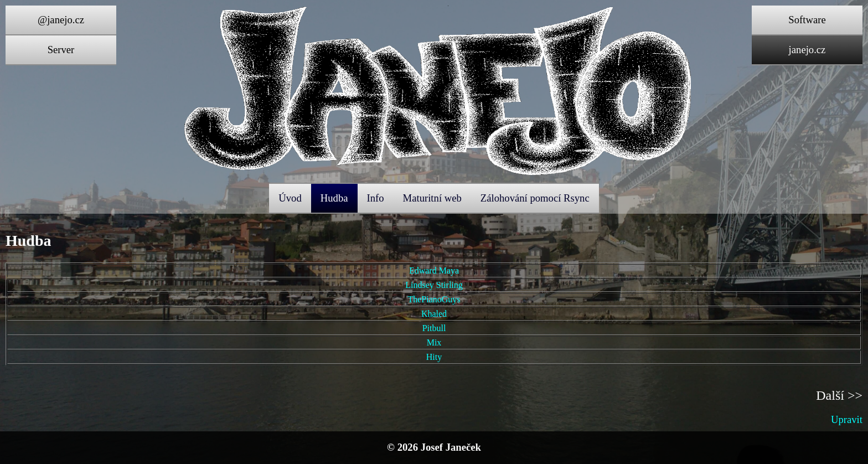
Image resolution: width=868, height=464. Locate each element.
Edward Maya (434, 270)
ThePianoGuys (434, 299)
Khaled (434, 314)
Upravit (847, 419)
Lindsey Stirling (434, 285)
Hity (434, 357)
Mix (434, 342)
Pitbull (434, 328)
